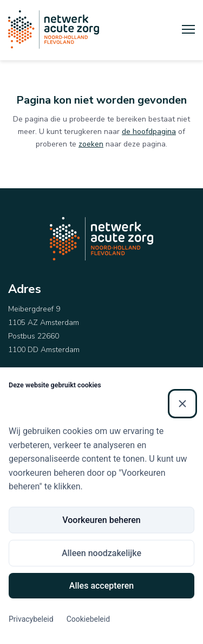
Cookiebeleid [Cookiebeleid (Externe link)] (88, 619)
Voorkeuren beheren (101, 520)
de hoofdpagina (149, 132)
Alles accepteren (101, 586)
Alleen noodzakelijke (101, 553)
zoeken (91, 144)
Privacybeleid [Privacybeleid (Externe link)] (31, 619)
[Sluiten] (182, 404)
